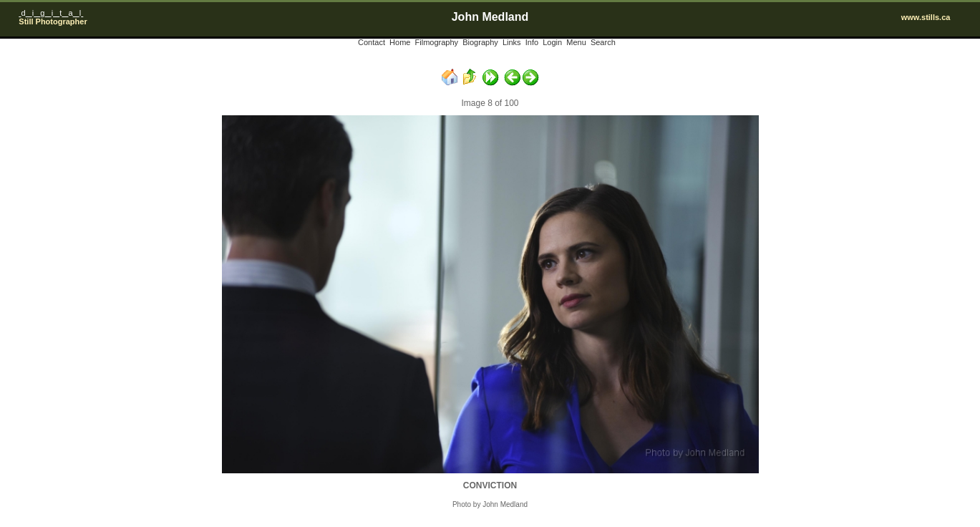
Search (603, 42)
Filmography (437, 42)
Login (552, 42)
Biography (480, 42)
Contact (372, 42)
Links (512, 42)
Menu (576, 42)
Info (532, 42)
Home (400, 42)
